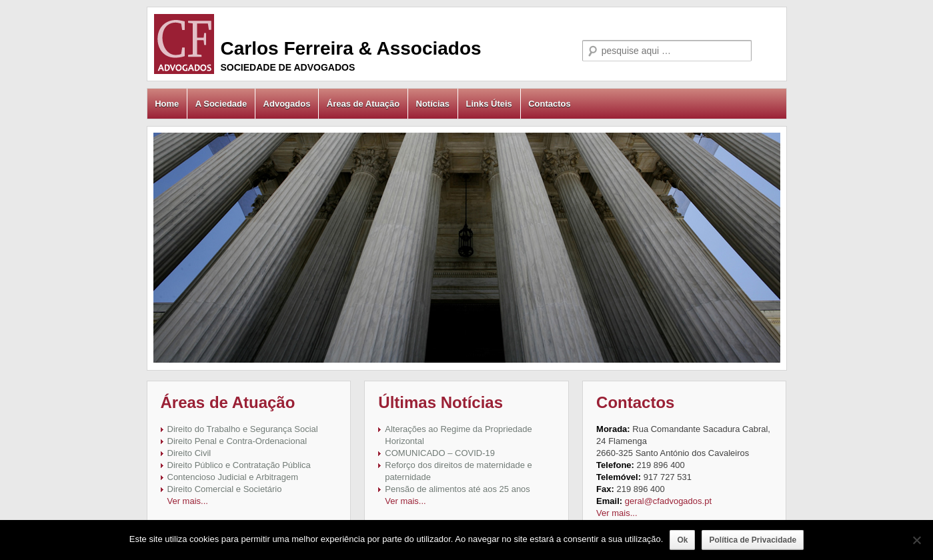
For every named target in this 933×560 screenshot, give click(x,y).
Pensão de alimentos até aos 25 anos (457, 489)
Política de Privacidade (753, 540)
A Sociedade (221, 104)
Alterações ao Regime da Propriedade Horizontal (458, 435)
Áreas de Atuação (363, 104)
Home (167, 104)
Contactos (550, 104)
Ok (682, 540)
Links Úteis (489, 104)
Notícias (433, 104)
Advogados (287, 104)
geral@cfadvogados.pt (668, 501)
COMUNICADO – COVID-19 (440, 453)
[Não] (916, 540)
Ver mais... (188, 501)
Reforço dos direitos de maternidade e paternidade (458, 471)
